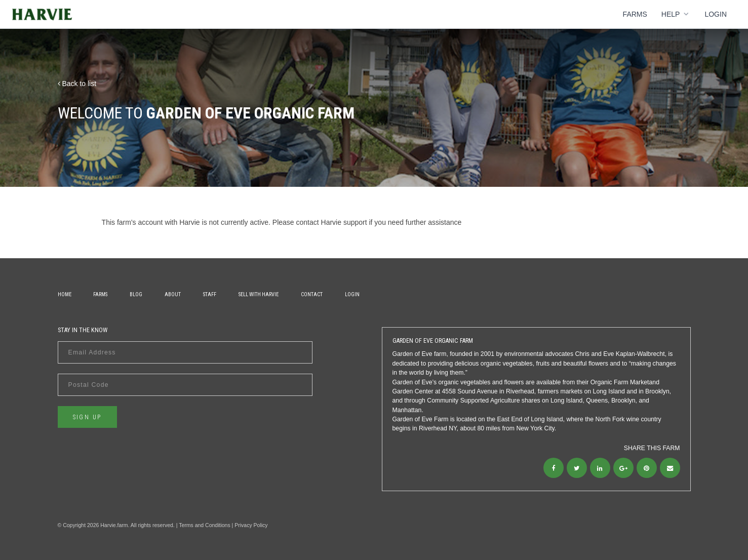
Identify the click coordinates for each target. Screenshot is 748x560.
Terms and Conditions (205, 525)
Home (65, 294)
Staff (210, 294)
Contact (312, 294)
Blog (136, 294)
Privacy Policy (251, 525)
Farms (635, 14)
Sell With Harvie (259, 294)
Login (716, 14)
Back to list (77, 84)
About (173, 294)
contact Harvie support (332, 222)
